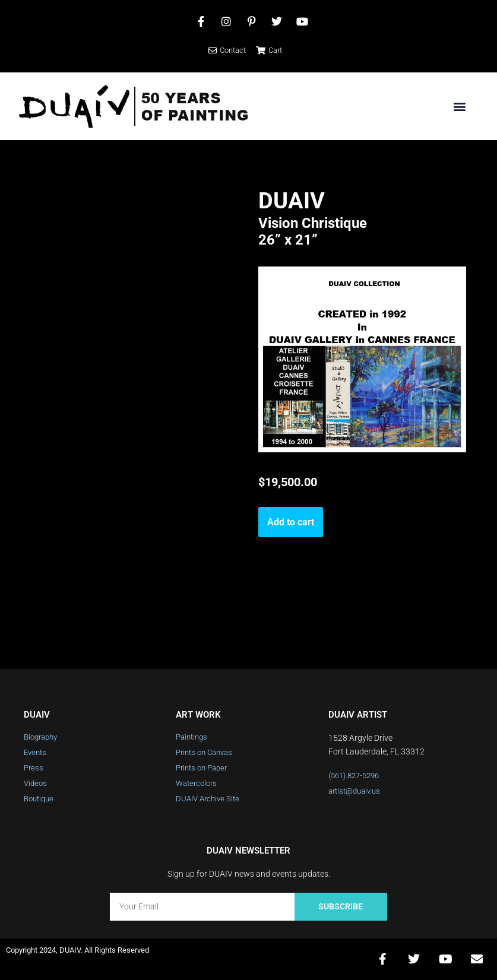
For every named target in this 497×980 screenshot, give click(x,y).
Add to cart (291, 522)
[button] (459, 107)
